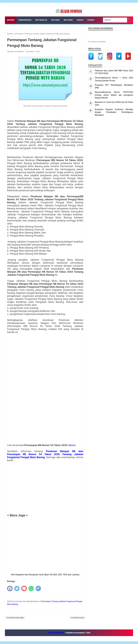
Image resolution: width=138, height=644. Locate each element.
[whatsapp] (31, 588)
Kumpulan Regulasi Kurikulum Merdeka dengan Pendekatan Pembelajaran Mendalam (114, 112)
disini (72, 445)
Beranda (11, 20)
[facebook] (10, 588)
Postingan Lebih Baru (15, 618)
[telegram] (38, 588)
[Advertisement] (45, 487)
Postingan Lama (77, 618)
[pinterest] (24, 588)
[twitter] (17, 588)
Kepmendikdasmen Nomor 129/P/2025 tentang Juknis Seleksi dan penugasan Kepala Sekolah (114, 95)
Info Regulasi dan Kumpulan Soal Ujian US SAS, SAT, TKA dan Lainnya (45, 575)
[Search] (115, 20)
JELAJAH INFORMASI (56, 633)
